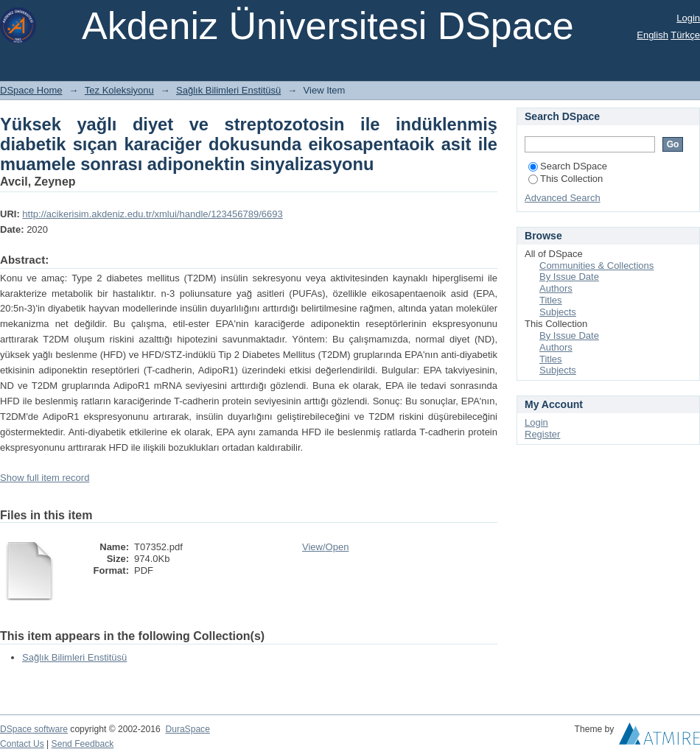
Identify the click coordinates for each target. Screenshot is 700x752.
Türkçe (685, 35)
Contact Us (22, 744)
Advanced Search (563, 198)
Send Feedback (83, 744)
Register (542, 434)
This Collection (566, 179)
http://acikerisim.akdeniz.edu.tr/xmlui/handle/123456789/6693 (152, 214)
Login (688, 18)
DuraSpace (187, 729)
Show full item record (45, 478)
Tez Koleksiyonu (119, 90)
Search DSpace (568, 166)
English (652, 35)
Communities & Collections (596, 266)
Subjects (558, 312)
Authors (556, 288)
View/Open (325, 547)
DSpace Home (31, 90)
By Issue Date (569, 277)
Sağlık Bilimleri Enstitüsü (228, 90)
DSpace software (34, 729)
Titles (551, 300)
